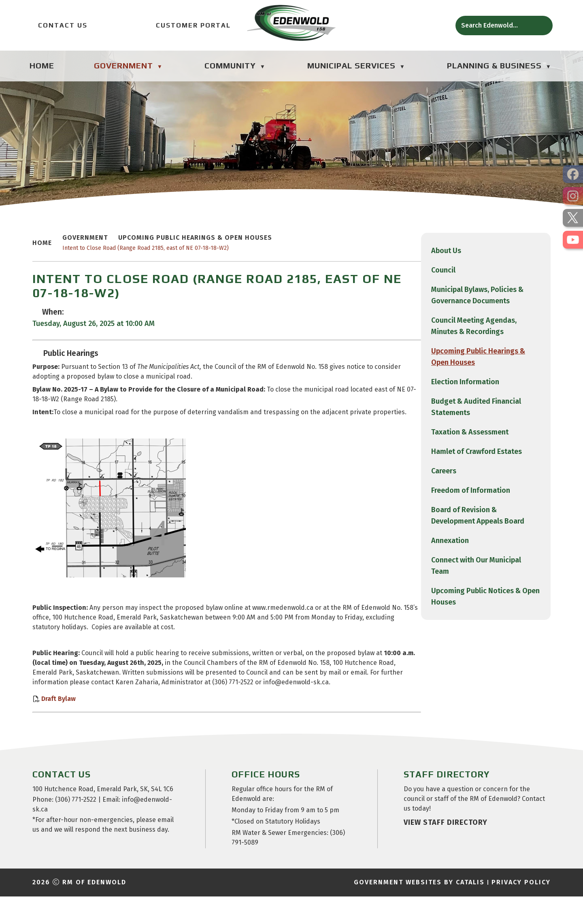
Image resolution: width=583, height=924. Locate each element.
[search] (497, 25)
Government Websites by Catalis (419, 910)
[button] (542, 26)
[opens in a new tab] (573, 174)
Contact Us (58, 25)
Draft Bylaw (200, 718)
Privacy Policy (521, 910)
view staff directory (446, 850)
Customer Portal (188, 25)
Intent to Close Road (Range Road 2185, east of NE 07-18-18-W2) (287, 258)
